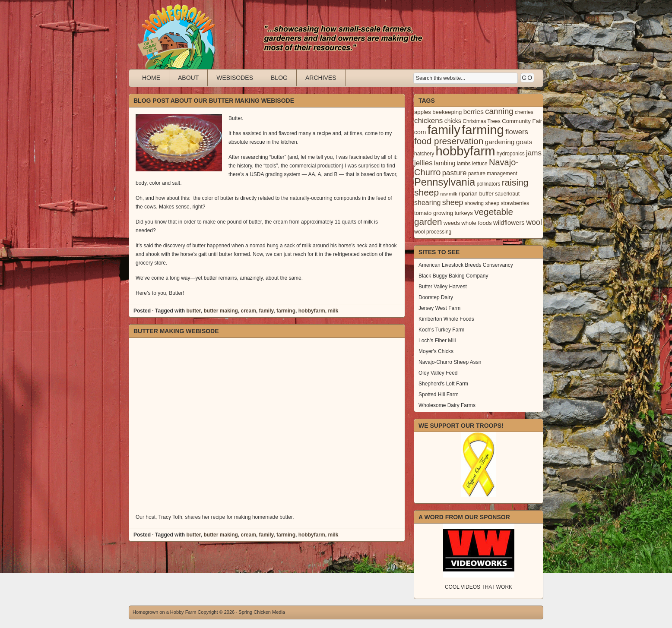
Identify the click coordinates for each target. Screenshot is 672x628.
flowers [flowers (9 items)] (517, 132)
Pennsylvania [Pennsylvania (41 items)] (445, 182)
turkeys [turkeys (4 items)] (463, 213)
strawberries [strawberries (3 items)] (515, 203)
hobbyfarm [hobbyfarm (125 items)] (466, 151)
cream (248, 311)
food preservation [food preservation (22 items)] (449, 141)
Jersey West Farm (439, 308)
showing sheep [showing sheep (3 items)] (482, 203)
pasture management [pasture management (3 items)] (493, 174)
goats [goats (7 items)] (524, 142)
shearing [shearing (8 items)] (428, 202)
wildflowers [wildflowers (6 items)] (509, 223)
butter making (220, 311)
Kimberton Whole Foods (446, 319)
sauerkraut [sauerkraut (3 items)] (507, 194)
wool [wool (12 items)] (534, 222)
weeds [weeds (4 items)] (452, 223)
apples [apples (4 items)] (423, 112)
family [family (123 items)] (444, 130)
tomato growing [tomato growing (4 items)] (434, 213)
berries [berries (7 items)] (474, 112)
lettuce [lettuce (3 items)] (480, 164)
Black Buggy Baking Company (453, 276)
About (188, 78)
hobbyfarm (312, 311)
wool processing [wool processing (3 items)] (433, 232)
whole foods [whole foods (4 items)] (476, 223)
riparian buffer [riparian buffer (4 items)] (476, 194)
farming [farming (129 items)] (483, 130)
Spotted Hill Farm (439, 394)
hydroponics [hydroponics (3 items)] (511, 154)
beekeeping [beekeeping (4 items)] (447, 112)
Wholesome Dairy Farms (447, 405)
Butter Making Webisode (176, 331)
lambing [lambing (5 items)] (445, 163)
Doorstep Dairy (436, 297)
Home (151, 78)
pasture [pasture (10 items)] (455, 173)
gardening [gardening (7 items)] (500, 142)
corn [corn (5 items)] (420, 132)
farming (286, 311)
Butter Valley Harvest (443, 287)
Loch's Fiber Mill (437, 341)
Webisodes (235, 78)
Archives (321, 78)
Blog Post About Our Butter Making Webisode (214, 101)
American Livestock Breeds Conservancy (466, 265)
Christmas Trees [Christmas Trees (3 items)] (482, 121)
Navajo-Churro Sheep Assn (450, 362)
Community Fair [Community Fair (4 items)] (522, 121)
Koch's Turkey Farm (441, 330)
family (266, 311)
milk (333, 311)
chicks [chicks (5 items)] (453, 121)
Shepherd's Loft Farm (443, 384)
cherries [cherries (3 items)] (524, 112)
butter (193, 311)
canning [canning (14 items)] (499, 111)
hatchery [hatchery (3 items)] (424, 154)
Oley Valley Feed (438, 373)
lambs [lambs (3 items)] (464, 164)
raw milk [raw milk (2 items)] (449, 194)
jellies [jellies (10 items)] (423, 163)
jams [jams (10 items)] (534, 153)
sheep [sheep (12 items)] (453, 202)
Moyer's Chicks (436, 351)
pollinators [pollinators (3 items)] (488, 184)
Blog (279, 78)
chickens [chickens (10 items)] (428, 121)
